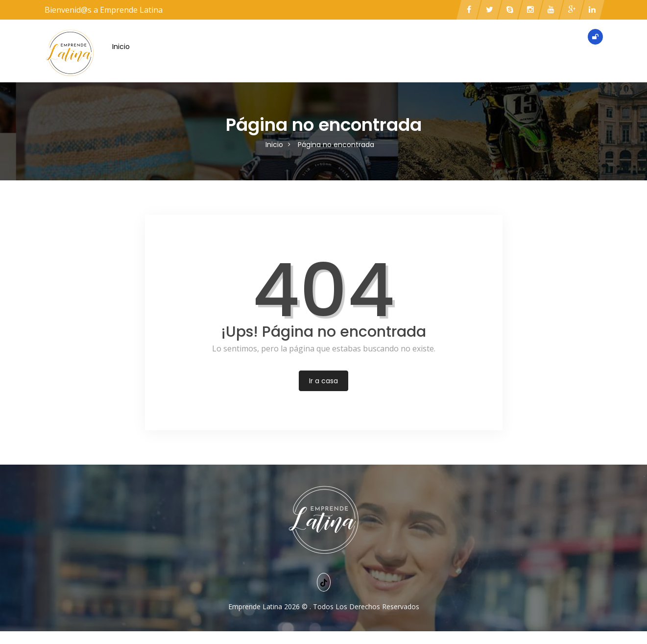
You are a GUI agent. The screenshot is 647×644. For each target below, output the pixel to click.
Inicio (121, 47)
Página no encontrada (336, 145)
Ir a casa (323, 381)
